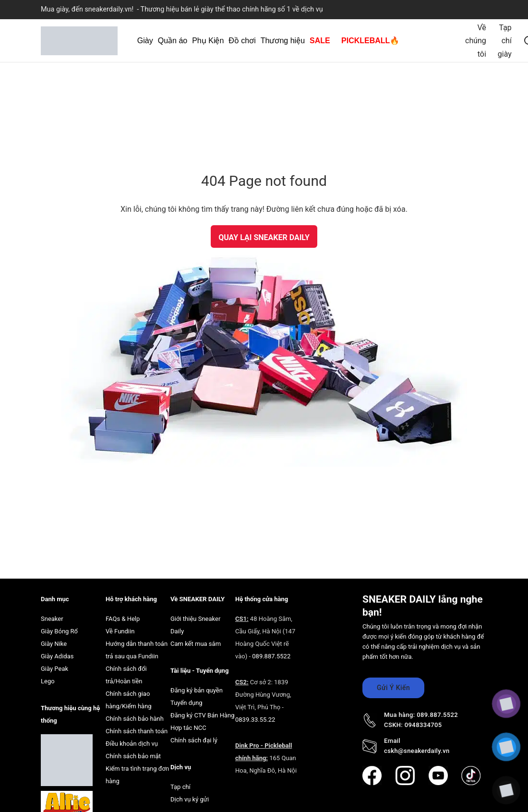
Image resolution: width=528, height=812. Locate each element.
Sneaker (52, 619)
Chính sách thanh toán (137, 731)
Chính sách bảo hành (135, 719)
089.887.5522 (271, 656)
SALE (320, 41)
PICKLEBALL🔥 (370, 41)
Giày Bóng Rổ (59, 631)
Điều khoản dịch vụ (132, 744)
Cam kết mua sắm (196, 644)
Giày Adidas (57, 656)
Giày (145, 41)
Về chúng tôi (476, 41)
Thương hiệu (283, 41)
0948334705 (423, 725)
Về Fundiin (120, 631)
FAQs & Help (123, 619)
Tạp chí (180, 787)
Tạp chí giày (505, 41)
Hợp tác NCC (188, 728)
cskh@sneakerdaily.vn (417, 751)
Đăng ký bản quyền (197, 690)
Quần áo (173, 41)
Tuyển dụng (186, 703)
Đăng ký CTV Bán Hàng (203, 715)
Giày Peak (54, 669)
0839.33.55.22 (255, 720)
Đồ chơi (242, 41)
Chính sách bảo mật (133, 756)
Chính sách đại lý (194, 740)
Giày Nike (54, 644)
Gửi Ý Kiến (393, 688)
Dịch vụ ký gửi (190, 799)
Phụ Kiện (208, 41)
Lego (48, 681)
